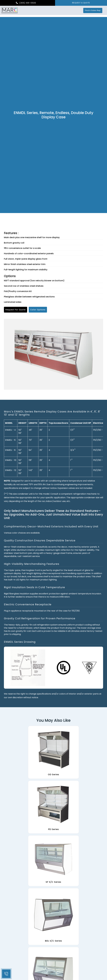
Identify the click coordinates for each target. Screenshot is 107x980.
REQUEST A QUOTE (81, 3)
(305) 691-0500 (26, 3)
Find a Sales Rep (94, 11)
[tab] (53, 413)
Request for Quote (16, 310)
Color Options (38, 310)
